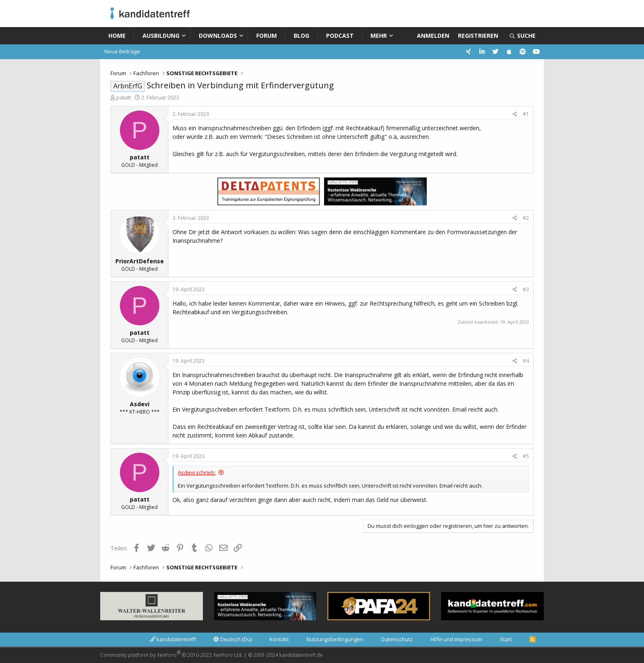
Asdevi (140, 404)
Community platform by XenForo (171, 654)
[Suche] (522, 36)
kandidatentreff (173, 639)
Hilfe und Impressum (456, 639)
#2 (526, 218)
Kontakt (279, 639)
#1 (526, 114)
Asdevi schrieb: (197, 472)
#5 (526, 456)
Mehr (379, 36)
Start (506, 639)
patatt (124, 97)
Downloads (218, 36)
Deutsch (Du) (233, 639)
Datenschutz (397, 639)
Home (117, 36)
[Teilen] (515, 114)
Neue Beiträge (122, 51)
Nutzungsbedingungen (335, 639)
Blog (301, 36)
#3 (526, 289)
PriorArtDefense (140, 261)
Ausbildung (161, 36)
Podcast (340, 36)
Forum (267, 36)
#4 (526, 361)
